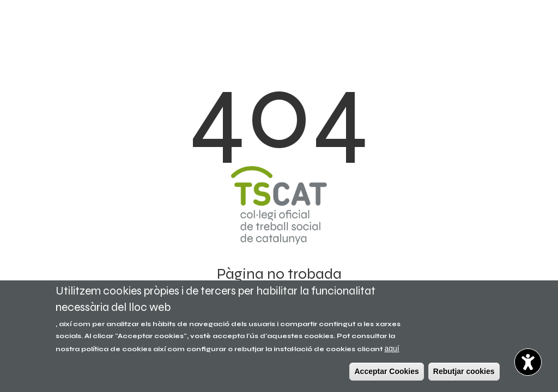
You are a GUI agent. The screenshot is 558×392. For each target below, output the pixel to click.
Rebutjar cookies (464, 371)
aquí (392, 348)
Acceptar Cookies (386, 371)
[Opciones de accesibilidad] (528, 362)
